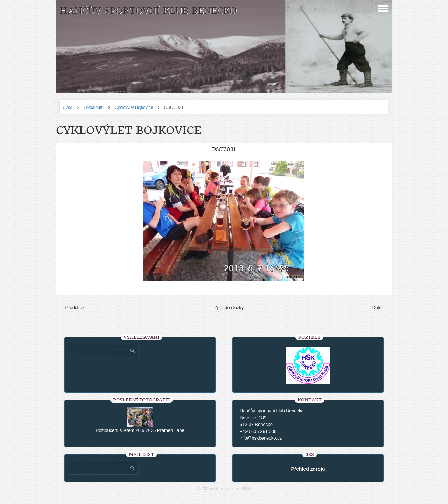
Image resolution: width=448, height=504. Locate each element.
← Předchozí (73, 307)
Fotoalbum (94, 107)
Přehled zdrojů (308, 469)
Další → (380, 307)
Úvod (68, 107)
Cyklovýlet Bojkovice (134, 107)
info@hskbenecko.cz (261, 438)
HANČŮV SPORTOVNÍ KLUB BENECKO (148, 11)
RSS (247, 489)
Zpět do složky (229, 307)
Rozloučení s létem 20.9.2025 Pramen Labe (140, 430)
